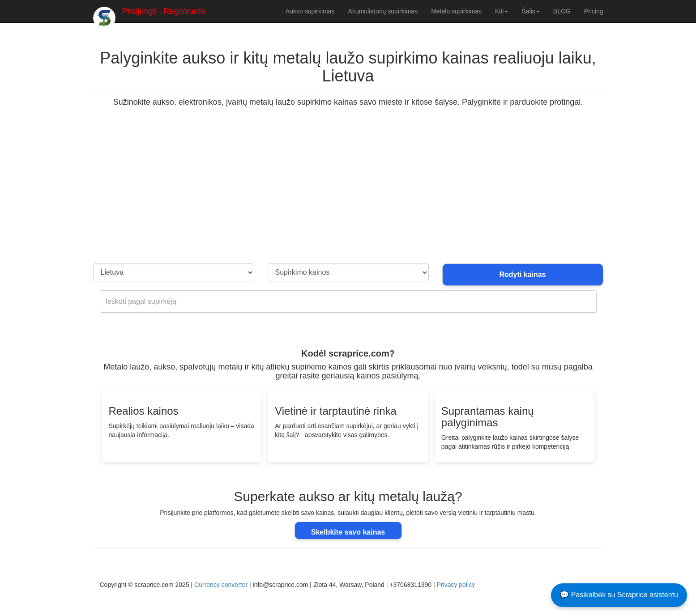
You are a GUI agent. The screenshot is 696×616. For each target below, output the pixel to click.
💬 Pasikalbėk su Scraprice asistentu (619, 595)
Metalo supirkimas (456, 11)
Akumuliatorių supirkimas (383, 11)
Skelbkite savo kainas (348, 532)
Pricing (594, 11)
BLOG (562, 11)
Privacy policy (456, 585)
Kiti (502, 11)
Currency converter (221, 585)
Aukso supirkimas (310, 11)
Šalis (530, 11)
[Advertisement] (348, 196)
